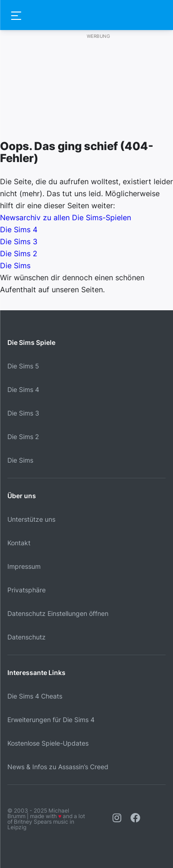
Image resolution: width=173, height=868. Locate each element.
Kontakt (19, 543)
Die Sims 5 (23, 366)
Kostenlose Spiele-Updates (48, 743)
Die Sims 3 (19, 241)
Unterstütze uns (31, 519)
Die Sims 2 (19, 253)
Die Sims (15, 265)
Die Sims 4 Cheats (35, 696)
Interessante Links (36, 672)
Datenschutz (27, 637)
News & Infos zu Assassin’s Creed (58, 767)
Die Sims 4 (19, 229)
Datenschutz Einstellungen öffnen (58, 613)
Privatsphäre (27, 590)
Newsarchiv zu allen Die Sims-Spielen (66, 217)
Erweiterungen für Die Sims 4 (51, 720)
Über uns (22, 496)
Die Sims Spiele (31, 342)
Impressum (24, 566)
